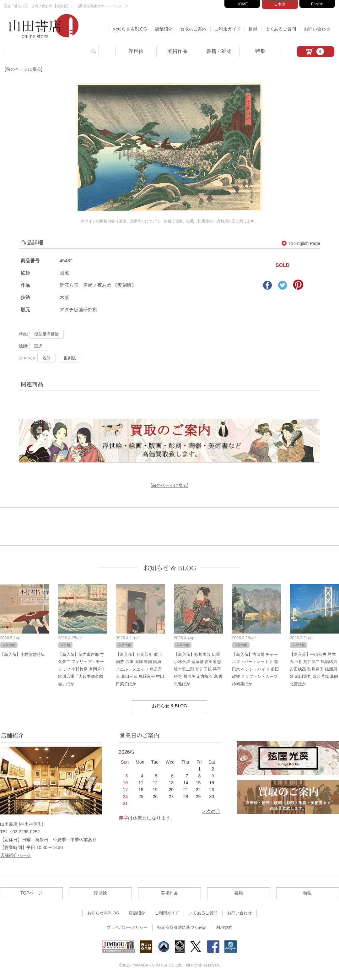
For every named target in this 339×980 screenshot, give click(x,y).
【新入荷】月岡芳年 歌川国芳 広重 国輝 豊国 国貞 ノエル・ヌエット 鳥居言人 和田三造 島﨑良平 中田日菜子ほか (140, 669)
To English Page (301, 243)
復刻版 (70, 358)
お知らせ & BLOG (170, 568)
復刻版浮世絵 (46, 334)
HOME (242, 4)
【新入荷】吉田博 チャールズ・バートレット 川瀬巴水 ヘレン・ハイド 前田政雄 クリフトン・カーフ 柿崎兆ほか (256, 669)
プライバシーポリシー (127, 927)
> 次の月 (211, 811)
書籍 (239, 893)
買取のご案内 (193, 29)
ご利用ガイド (228, 29)
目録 (253, 29)
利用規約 (224, 927)
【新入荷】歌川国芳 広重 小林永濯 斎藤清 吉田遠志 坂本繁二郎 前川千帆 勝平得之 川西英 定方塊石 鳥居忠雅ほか (198, 669)
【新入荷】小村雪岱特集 (22, 654)
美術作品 (177, 51)
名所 (46, 358)
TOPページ (32, 893)
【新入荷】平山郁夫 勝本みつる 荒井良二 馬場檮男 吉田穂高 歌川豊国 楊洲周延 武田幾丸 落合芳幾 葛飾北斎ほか (314, 669)
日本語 (280, 4)
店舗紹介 (164, 29)
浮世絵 (136, 51)
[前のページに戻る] (24, 69)
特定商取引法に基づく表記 (182, 927)
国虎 (64, 273)
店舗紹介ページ (15, 855)
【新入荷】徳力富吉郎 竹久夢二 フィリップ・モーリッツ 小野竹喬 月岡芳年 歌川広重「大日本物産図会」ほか (82, 669)
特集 (260, 51)
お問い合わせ (317, 29)
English (317, 4)
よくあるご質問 (281, 29)
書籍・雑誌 (219, 51)
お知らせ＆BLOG (130, 29)
